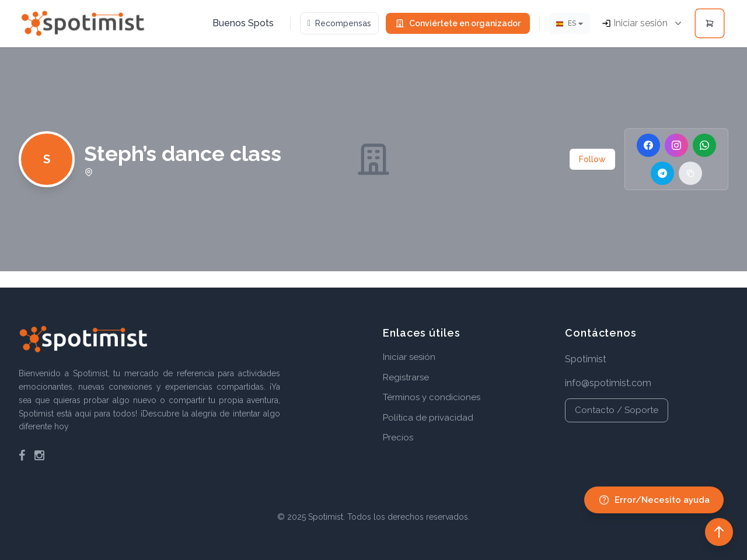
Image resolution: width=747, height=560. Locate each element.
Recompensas (339, 23)
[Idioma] (570, 24)
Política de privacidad (428, 418)
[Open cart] (710, 23)
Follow (592, 159)
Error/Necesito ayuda (654, 500)
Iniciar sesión (409, 357)
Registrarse (406, 377)
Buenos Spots (243, 23)
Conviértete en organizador (458, 23)
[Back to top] (719, 532)
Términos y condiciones (432, 397)
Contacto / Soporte (617, 410)
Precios (398, 437)
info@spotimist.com (608, 383)
